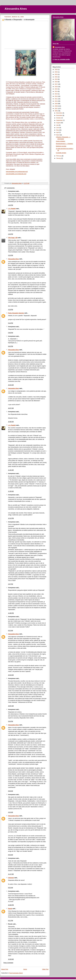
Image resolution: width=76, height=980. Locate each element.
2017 (56, 84)
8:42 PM (11, 346)
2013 (56, 94)
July (58, 125)
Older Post (45, 969)
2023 (56, 74)
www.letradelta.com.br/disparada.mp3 (17, 172)
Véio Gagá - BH (13, 238)
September (60, 120)
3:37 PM (11, 584)
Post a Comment (8, 963)
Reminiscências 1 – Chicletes (64, 144)
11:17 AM (11, 874)
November (59, 115)
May (58, 130)
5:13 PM (11, 323)
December (59, 113)
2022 (56, 77)
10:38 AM (11, 422)
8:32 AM (10, 888)
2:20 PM (11, 234)
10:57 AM (11, 706)
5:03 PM (11, 721)
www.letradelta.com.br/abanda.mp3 (16, 174)
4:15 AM (10, 812)
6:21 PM (11, 921)
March (58, 135)
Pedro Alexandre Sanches (16, 313)
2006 (56, 111)
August (58, 123)
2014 (56, 91)
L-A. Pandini (12, 209)
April (58, 132)
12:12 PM (11, 518)
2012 (56, 96)
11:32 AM (11, 470)
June (58, 128)
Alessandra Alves (16, 9)
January (59, 158)
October (59, 118)
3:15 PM (11, 255)
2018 (56, 82)
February (59, 156)
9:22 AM (10, 631)
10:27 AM (11, 408)
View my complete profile (62, 59)
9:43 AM (10, 855)
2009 (56, 104)
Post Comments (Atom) (16, 973)
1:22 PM (11, 205)
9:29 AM (10, 791)
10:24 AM (11, 385)
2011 (56, 99)
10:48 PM (11, 905)
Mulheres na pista (61, 146)
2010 (56, 101)
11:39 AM (11, 491)
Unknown (11, 878)
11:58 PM (11, 613)
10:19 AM (11, 675)
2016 (56, 87)
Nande (10, 909)
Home (25, 969)
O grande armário (61, 153)
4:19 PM (11, 310)
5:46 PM (11, 333)
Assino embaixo (61, 141)
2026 (56, 70)
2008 (56, 106)
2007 (56, 109)
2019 (56, 79)
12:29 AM (11, 959)
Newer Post (5, 969)
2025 (56, 72)
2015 (56, 89)
